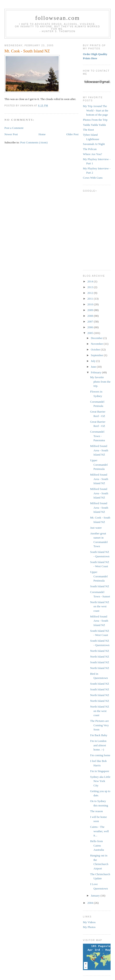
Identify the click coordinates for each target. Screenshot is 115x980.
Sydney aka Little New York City (100, 781)
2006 (91, 327)
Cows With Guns (93, 178)
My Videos (89, 922)
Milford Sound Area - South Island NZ (99, 450)
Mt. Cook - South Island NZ (27, 51)
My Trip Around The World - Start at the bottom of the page (96, 110)
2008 (91, 316)
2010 (91, 304)
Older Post (72, 134)
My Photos (89, 927)
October (96, 349)
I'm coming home (100, 755)
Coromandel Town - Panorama (97, 436)
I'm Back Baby (99, 735)
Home (42, 134)
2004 (91, 903)
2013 (91, 287)
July (94, 361)
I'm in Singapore (100, 771)
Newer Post (11, 134)
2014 (91, 281)
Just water (96, 528)
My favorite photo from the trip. (100, 382)
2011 (91, 299)
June (94, 367)
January (96, 896)
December (97, 338)
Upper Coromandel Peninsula (99, 465)
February (96, 372)
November (97, 344)
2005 (91, 333)
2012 (91, 293)
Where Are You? (92, 154)
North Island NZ (100, 651)
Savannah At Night (94, 144)
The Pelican (90, 149)
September (97, 355)
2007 (91, 321)
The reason (96, 811)
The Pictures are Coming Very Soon (99, 725)
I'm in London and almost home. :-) (98, 745)
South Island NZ (100, 586)
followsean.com (57, 18)
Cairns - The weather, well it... (99, 831)
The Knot (88, 130)
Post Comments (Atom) (34, 142)
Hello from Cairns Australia (97, 845)
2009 (91, 310)
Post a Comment (14, 128)
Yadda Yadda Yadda (94, 125)
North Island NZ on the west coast (100, 606)
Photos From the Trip (95, 120)
